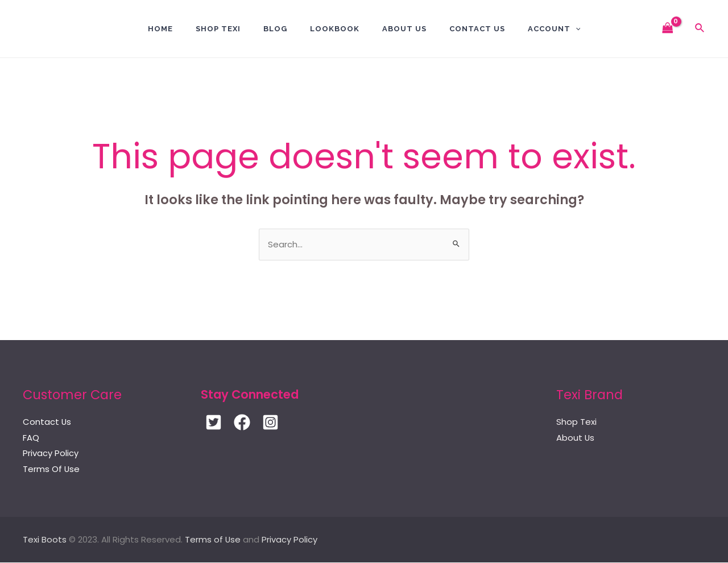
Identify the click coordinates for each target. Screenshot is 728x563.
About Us (404, 29)
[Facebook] (242, 423)
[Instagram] (270, 423)
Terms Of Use (51, 470)
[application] (576, 29)
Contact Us (47, 422)
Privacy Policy (51, 454)
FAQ (31, 438)
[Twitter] (214, 423)
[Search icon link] (700, 29)
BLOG (275, 29)
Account (554, 29)
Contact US (477, 29)
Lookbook (335, 29)
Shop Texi (218, 29)
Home (160, 29)
